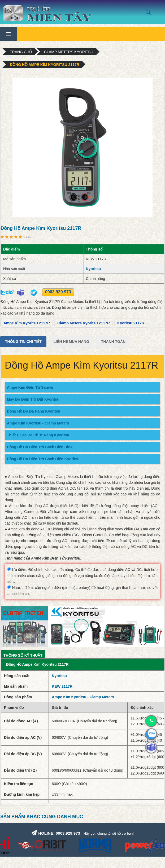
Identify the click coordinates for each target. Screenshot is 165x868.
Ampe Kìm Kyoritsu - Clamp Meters (38, 423)
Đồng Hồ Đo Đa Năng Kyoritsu (34, 411)
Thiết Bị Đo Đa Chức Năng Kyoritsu (38, 435)
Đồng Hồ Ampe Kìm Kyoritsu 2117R (45, 65)
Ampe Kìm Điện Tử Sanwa (30, 387)
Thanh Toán (113, 342)
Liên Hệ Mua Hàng (71, 342)
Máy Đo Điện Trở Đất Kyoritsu (33, 399)
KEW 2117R (62, 686)
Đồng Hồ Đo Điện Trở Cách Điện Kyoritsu (43, 459)
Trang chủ (21, 52)
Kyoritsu (94, 269)
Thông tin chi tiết (23, 342)
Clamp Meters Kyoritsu (69, 52)
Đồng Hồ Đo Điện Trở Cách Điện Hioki (40, 447)
